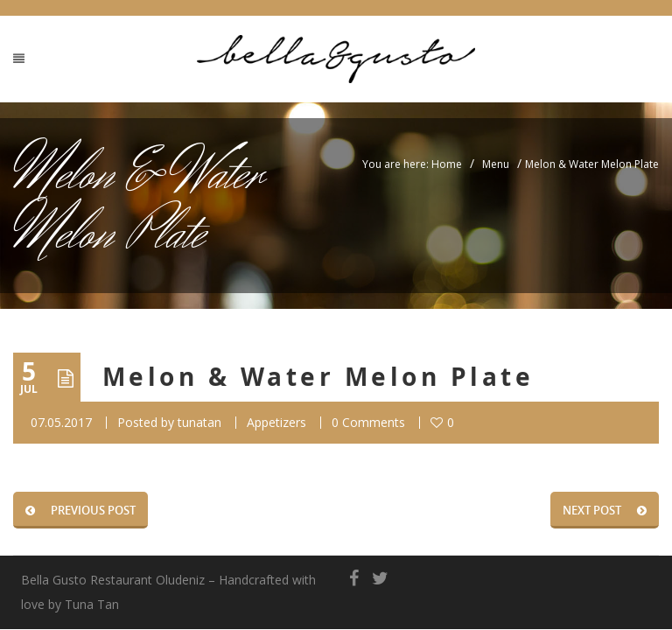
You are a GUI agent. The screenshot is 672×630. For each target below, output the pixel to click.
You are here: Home (412, 164)
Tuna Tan (92, 604)
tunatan (199, 422)
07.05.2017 (61, 422)
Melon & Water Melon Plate (318, 377)
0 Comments (368, 422)
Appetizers (276, 422)
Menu (496, 164)
